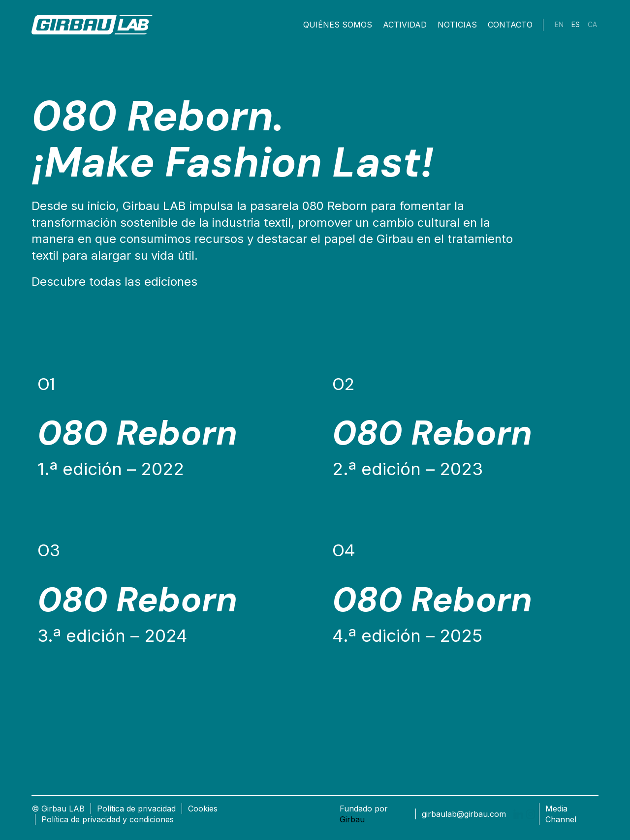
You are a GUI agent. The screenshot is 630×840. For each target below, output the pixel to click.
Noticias (457, 25)
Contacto (510, 25)
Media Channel (561, 814)
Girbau (352, 819)
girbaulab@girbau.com (464, 814)
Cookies (203, 809)
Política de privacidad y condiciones (108, 819)
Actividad (405, 25)
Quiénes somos (338, 25)
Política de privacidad (136, 809)
